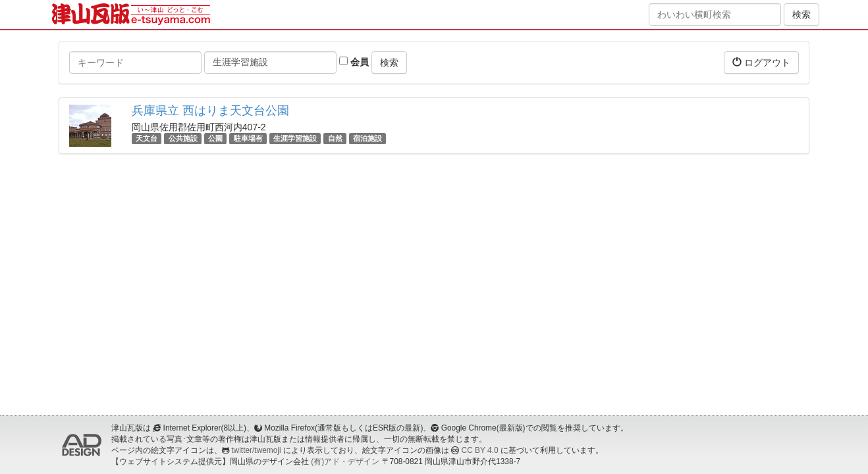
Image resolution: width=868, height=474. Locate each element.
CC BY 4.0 (480, 450)
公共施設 (183, 138)
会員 (354, 62)
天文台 (147, 138)
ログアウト (761, 62)
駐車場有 (248, 138)
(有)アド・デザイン (345, 461)
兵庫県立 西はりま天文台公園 (210, 111)
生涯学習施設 (295, 138)
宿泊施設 (367, 138)
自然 (335, 138)
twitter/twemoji (256, 450)
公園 (215, 138)
